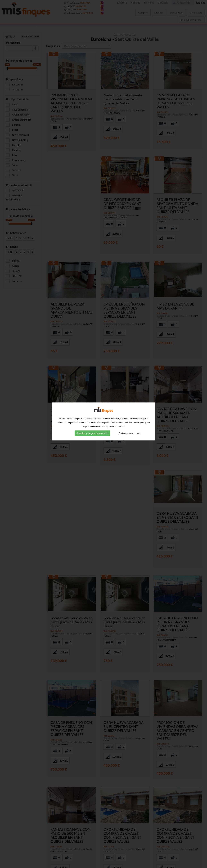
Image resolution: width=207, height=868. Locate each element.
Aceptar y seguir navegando (92, 407)
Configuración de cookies (130, 407)
